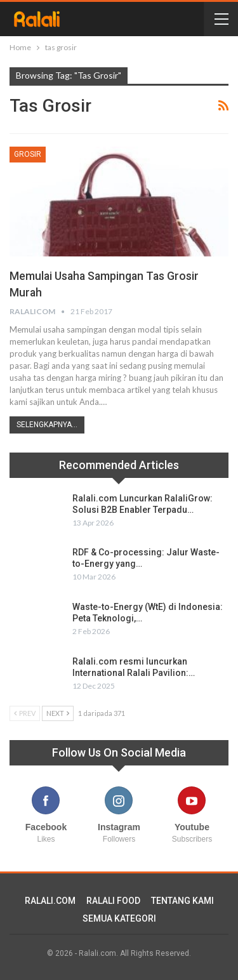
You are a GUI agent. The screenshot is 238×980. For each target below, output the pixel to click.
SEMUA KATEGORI (119, 918)
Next (58, 713)
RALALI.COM (50, 901)
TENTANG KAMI (182, 901)
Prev (25, 713)
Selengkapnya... (47, 425)
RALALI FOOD (113, 901)
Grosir (28, 154)
